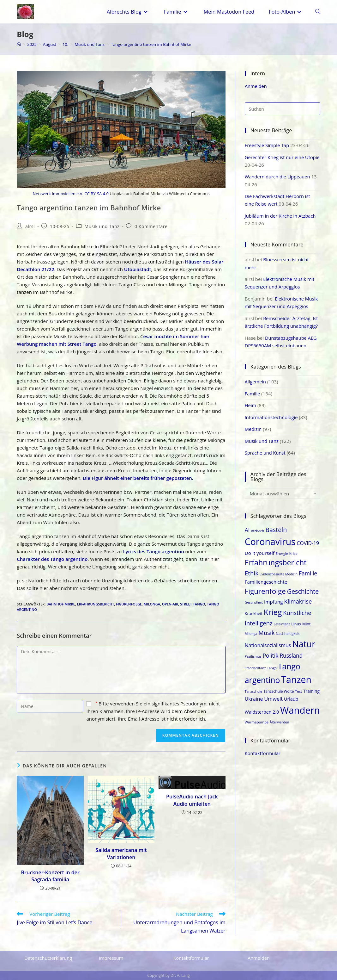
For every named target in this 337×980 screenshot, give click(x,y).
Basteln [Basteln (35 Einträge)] (276, 526)
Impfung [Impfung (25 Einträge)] (274, 599)
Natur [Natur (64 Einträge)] (304, 641)
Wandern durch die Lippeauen (278, 176)
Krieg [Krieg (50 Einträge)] (273, 609)
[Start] (19, 44)
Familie (253, 391)
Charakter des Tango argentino (52, 559)
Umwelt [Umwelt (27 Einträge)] (273, 695)
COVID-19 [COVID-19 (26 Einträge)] (308, 540)
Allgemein (256, 379)
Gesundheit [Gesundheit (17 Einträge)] (254, 599)
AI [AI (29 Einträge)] (247, 527)
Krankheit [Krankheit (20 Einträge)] (254, 610)
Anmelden (256, 86)
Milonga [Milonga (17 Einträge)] (251, 630)
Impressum (111, 958)
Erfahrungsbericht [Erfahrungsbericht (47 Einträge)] (276, 559)
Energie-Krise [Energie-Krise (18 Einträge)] (287, 550)
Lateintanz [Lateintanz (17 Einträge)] (282, 621)
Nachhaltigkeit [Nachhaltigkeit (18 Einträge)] (288, 630)
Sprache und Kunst (266, 450)
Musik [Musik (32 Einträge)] (266, 629)
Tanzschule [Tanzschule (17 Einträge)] (253, 688)
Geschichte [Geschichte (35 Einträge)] (303, 588)
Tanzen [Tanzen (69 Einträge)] (296, 676)
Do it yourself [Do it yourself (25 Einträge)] (260, 549)
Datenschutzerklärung (49, 958)
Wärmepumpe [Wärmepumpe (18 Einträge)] (257, 719)
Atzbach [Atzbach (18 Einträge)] (257, 527)
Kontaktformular (263, 750)
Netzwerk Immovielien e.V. (58, 194)
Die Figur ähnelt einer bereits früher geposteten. (138, 478)
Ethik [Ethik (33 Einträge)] (252, 570)
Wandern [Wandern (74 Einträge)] (300, 707)
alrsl (30, 226)
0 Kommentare (151, 226)
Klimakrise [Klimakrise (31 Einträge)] (298, 598)
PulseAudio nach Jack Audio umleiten (192, 800)
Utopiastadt (138, 269)
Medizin (253, 426)
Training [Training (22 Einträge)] (311, 688)
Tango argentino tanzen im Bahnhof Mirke (159, 44)
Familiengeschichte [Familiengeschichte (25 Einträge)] (266, 579)
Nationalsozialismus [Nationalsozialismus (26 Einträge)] (268, 642)
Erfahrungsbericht (96, 604)
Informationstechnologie (272, 414)
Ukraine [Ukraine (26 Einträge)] (254, 695)
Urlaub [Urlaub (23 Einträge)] (291, 695)
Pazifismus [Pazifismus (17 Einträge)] (253, 653)
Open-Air (170, 604)
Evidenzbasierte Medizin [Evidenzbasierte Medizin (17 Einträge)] (279, 571)
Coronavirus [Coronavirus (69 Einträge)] (270, 538)
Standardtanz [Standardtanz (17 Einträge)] (255, 665)
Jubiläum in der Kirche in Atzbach (281, 215)
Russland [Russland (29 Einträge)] (291, 652)
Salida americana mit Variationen (121, 853)
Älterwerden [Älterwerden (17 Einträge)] (279, 719)
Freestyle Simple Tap (268, 145)
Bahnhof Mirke (61, 604)
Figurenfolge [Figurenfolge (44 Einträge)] (265, 588)
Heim (251, 403)
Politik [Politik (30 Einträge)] (271, 652)
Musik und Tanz (102, 226)
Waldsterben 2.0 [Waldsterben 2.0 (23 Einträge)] (262, 709)
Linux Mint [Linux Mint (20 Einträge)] (301, 621)
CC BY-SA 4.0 (96, 194)
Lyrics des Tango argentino (153, 551)
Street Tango (193, 604)
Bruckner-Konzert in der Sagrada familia (50, 876)
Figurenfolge (129, 604)
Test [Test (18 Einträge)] (298, 688)
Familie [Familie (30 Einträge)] (308, 570)
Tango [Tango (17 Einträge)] (272, 665)
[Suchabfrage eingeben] (283, 109)
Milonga (152, 604)
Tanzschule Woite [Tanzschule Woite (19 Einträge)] (279, 688)
